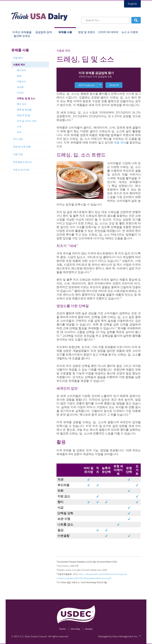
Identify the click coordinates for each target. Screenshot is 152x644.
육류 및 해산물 (24, 110)
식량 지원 (18, 154)
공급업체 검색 (44, 32)
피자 (19, 132)
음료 (19, 76)
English (132, 4)
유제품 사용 (65, 32)
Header (89, 629)
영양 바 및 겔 (23, 115)
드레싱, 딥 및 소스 (26, 98)
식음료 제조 (19, 65)
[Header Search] (106, 20)
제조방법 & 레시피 (22, 162)
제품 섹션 (120, 143)
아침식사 (21, 81)
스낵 (19, 126)
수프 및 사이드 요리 (27, 121)
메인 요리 (22, 104)
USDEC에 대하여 (108, 32)
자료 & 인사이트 (21, 170)
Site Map (75, 629)
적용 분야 (18, 58)
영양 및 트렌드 (87, 32)
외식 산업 (18, 139)
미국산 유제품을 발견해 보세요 (22, 34)
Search (114, 85)
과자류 (20, 87)
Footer (63, 629)
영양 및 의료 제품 (22, 147)
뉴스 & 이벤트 (130, 32)
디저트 (20, 93)
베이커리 (21, 70)
